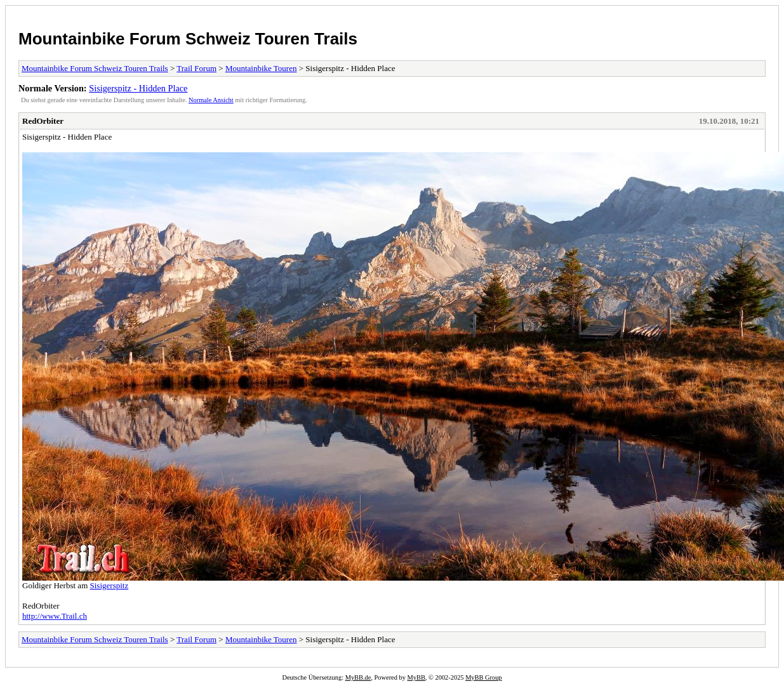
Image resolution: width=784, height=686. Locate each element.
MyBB (416, 677)
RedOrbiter (43, 121)
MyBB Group (483, 677)
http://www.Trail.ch (55, 616)
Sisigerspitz (110, 585)
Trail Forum (196, 68)
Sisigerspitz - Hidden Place (138, 88)
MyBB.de (358, 677)
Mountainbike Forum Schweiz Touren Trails (188, 39)
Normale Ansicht (211, 100)
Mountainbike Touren (261, 68)
